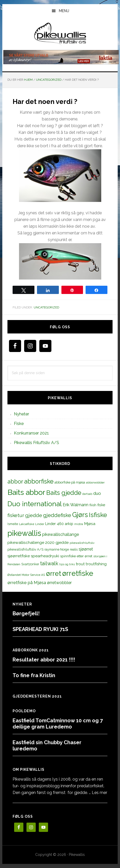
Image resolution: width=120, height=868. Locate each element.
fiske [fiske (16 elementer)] (101, 505)
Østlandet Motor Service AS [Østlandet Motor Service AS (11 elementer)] (26, 575)
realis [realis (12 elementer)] (74, 549)
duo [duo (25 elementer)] (97, 493)
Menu (64, 11)
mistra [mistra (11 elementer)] (79, 524)
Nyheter (21, 414)
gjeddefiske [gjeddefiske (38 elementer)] (57, 515)
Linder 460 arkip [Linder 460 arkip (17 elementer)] (59, 524)
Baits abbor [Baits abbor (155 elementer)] (26, 492)
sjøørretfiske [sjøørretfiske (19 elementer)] (19, 556)
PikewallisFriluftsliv (60, 34)
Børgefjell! (26, 613)
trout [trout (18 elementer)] (80, 564)
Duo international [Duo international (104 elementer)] (35, 504)
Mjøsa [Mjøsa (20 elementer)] (90, 524)
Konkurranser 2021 (31, 433)
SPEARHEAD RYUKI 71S (40, 629)
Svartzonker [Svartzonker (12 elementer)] (30, 564)
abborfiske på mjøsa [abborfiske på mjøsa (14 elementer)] (70, 482)
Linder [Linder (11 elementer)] (40, 524)
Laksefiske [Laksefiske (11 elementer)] (27, 524)
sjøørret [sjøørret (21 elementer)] (86, 549)
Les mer (99, 793)
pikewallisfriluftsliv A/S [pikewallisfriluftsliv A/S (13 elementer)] (25, 549)
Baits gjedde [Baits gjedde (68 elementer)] (64, 493)
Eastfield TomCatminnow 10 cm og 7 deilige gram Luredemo (58, 724)
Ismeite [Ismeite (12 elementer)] (13, 524)
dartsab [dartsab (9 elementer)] (87, 494)
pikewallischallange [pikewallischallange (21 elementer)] (61, 534)
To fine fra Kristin (34, 675)
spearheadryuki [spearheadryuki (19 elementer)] (45, 556)
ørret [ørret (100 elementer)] (54, 574)
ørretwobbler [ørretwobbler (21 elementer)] (59, 583)
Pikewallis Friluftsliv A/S (36, 443)
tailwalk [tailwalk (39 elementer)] (49, 563)
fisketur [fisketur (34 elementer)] (16, 515)
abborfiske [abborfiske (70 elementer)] (39, 481)
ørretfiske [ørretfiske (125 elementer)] (78, 573)
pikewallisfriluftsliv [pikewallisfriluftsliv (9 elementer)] (82, 543)
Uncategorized (46, 307)
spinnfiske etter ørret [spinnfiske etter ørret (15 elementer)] (76, 556)
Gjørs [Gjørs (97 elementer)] (80, 515)
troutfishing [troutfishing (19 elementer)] (96, 564)
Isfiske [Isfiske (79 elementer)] (98, 515)
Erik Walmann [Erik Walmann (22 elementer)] (76, 505)
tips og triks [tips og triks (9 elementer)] (67, 564)
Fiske (19, 424)
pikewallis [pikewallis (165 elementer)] (24, 533)
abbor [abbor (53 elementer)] (15, 481)
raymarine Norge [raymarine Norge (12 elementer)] (57, 549)
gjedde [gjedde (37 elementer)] (34, 515)
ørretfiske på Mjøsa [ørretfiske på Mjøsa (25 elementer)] (27, 583)
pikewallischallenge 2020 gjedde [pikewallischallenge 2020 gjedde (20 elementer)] (38, 542)
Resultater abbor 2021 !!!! (44, 660)
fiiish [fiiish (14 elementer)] (93, 505)
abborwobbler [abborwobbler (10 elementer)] (95, 482)
